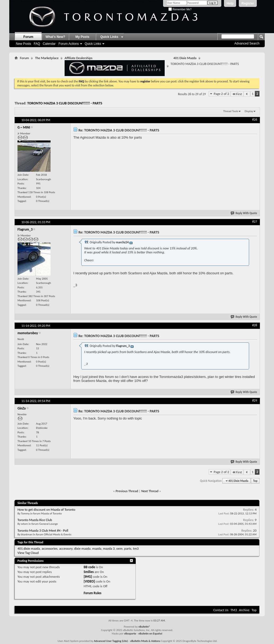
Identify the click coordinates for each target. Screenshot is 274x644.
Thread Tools (231, 111)
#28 (255, 325)
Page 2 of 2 (221, 94)
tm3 (136, 548)
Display (249, 111)
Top (255, 481)
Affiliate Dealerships (115, 66)
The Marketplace (47, 58)
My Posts (82, 37)
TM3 (234, 610)
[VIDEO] (89, 581)
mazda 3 (109, 548)
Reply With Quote (244, 213)
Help (230, 3)
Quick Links (93, 44)
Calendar (49, 44)
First (237, 94)
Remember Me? (180, 9)
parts (128, 548)
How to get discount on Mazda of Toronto (46, 510)
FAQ (37, 44)
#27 (255, 222)
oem (119, 548)
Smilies (89, 572)
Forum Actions (69, 44)
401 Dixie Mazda (185, 58)
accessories (50, 548)
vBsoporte (130, 634)
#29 (255, 400)
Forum (28, 37)
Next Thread (150, 491)
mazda (97, 548)
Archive (244, 610)
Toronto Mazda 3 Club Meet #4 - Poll (43, 530)
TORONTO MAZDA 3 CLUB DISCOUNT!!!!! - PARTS (65, 103)
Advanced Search (247, 43)
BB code (89, 567)
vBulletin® (144, 627)
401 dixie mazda (29, 548)
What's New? (55, 37)
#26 (255, 120)
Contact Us (221, 610)
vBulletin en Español (150, 634)
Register (248, 3)
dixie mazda (82, 548)
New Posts (23, 44)
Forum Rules (93, 593)
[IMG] (88, 577)
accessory (66, 548)
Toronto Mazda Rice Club (35, 520)
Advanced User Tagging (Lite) (111, 641)
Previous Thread (127, 491)
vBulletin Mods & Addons (145, 641)
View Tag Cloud (28, 553)
